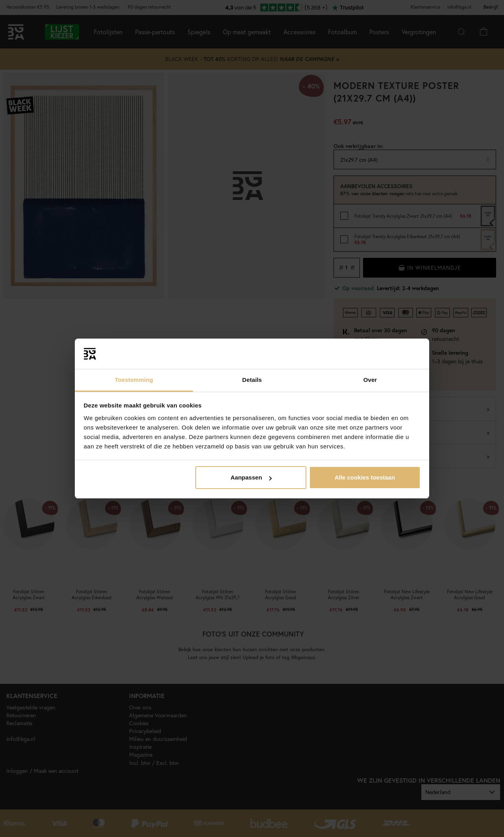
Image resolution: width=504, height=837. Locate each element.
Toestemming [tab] (134, 380)
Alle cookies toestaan (365, 477)
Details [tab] (252, 380)
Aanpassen (251, 477)
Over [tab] (370, 380)
